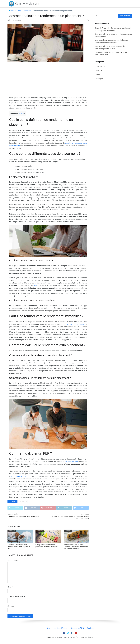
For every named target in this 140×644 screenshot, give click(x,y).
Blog (19, 11)
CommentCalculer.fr (24, 4)
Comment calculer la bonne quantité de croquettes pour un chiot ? (19, 547)
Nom (10, 587)
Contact (90, 628)
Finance (99, 70)
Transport (100, 79)
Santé (98, 74)
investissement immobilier (75, 324)
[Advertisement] (48, 79)
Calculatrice (27, 11)
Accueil (14, 11)
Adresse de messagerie (17, 596)
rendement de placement (21, 476)
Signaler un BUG (77, 628)
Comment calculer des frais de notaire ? (24, 517)
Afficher (22, 113)
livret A (37, 285)
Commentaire (13, 560)
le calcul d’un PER (71, 461)
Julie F (9, 20)
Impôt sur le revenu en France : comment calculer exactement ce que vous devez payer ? (76, 547)
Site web (11, 606)
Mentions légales (60, 628)
